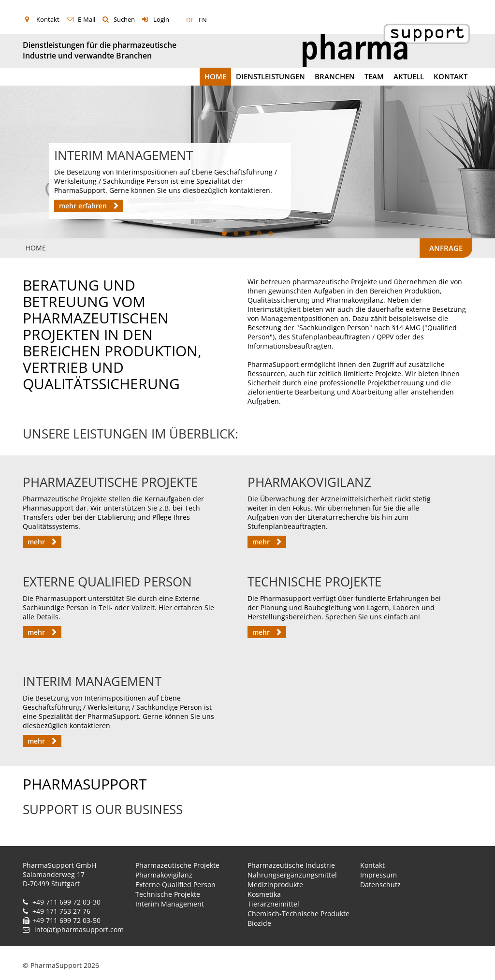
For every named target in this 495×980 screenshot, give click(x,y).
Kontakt (48, 19)
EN (203, 20)
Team (374, 76)
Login (161, 19)
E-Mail (87, 19)
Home (215, 76)
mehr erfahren (84, 206)
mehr (37, 542)
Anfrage (446, 248)
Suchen (124, 19)
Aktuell (409, 76)
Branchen (335, 76)
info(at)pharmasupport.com (79, 929)
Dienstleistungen (270, 76)
